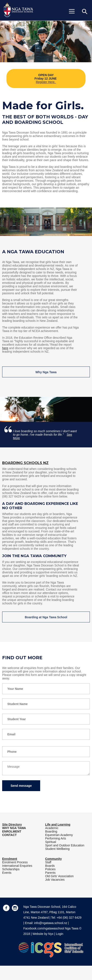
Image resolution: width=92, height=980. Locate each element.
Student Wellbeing (57, 849)
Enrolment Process (15, 862)
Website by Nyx (43, 934)
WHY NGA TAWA (14, 828)
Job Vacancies (55, 880)
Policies (50, 869)
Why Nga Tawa (46, 372)
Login (60, 934)
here (5, 348)
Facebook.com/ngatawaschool (44, 928)
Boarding (51, 831)
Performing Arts (56, 838)
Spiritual (51, 842)
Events (7, 873)
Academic (52, 828)
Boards (50, 866)
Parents (50, 873)
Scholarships (11, 869)
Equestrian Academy (59, 835)
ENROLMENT (12, 831)
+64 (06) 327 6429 (69, 918)
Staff (48, 862)
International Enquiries (17, 866)
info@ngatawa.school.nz (51, 923)
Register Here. (46, 82)
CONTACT (9, 835)
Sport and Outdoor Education (65, 845)
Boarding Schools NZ (25, 463)
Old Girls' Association (59, 876)
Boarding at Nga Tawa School (46, 617)
